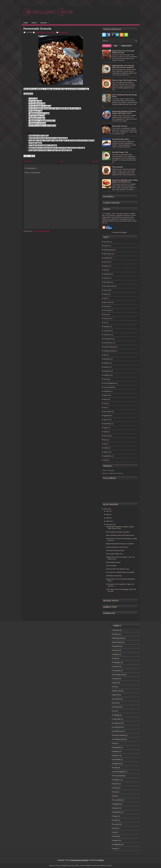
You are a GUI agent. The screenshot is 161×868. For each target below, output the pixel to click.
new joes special (109, 347)
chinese (106, 278)
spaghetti (107, 416)
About (34, 23)
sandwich (107, 391)
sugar (106, 428)
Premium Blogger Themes (88, 865)
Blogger (124, 232)
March (108, 521)
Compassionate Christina (79, 860)
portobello (107, 371)
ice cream (107, 310)
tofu (105, 444)
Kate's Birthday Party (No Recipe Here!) (120, 535)
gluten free (107, 302)
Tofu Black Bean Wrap (121, 139)
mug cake (107, 331)
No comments (63, 32)
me (105, 323)
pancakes (107, 359)
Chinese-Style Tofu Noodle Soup (124, 80)
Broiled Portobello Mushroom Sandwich (120, 544)
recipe (106, 379)
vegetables (107, 456)
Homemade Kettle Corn (114, 554)
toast (105, 440)
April (108, 518)
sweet (106, 432)
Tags (115, 46)
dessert (106, 290)
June (108, 511)
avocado (107, 242)
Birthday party (108, 250)
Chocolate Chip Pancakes (115, 550)
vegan (53, 32)
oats (49, 32)
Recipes (45, 22)
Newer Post (28, 161)
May (108, 514)
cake (105, 270)
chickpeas (107, 274)
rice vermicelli (108, 387)
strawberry (107, 424)
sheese (106, 395)
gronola (45, 32)
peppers (106, 363)
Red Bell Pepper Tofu (120, 152)
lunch (105, 314)
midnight (107, 327)
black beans (108, 254)
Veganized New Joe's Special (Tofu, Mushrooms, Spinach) (123, 66)
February (109, 524)
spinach (106, 420)
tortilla (106, 448)
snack (106, 399)
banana (106, 246)
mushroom (107, 335)
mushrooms (108, 339)
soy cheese (108, 412)
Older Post (95, 161)
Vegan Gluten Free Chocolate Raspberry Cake (123, 52)
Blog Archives (126, 46)
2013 (106, 509)
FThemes (58, 865)
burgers (106, 266)
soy (105, 407)
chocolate (107, 282)
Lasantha (76, 865)
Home (26, 23)
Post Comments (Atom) (41, 231)
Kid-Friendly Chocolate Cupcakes (118, 532)
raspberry (107, 375)
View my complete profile (113, 474)
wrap (105, 460)
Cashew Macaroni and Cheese (117, 547)
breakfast (38, 32)
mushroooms (108, 343)
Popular (107, 46)
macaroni (107, 319)
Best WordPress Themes (105, 865)
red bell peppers (109, 383)
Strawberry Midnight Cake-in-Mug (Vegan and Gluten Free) (125, 181)
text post (107, 436)
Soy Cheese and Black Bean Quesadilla (120, 572)
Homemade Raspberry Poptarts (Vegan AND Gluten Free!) (124, 112)
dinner (106, 294)
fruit (105, 298)
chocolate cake (109, 286)
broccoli (106, 262)
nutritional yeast (109, 351)
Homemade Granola (37, 29)
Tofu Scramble (118, 167)
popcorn (106, 367)
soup (105, 403)
